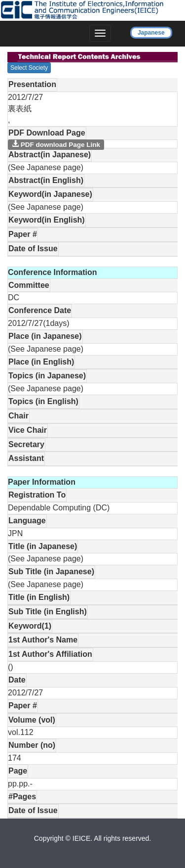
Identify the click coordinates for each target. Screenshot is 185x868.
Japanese (151, 33)
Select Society (29, 68)
